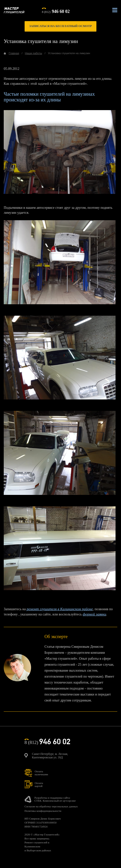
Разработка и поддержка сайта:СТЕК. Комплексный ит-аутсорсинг (55, 799)
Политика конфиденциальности (43, 811)
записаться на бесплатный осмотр (60, 26)
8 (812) (56, 11)
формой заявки (94, 614)
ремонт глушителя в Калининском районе (60, 609)
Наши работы (33, 53)
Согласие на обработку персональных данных (51, 806)
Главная (14, 53)
